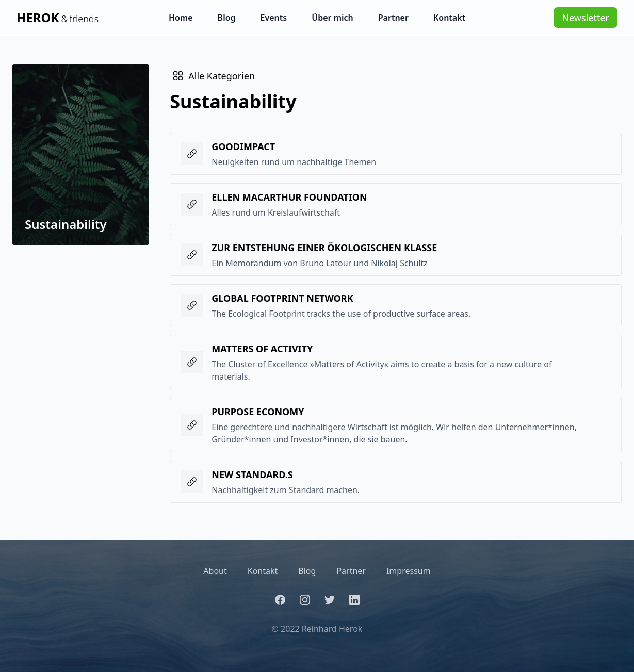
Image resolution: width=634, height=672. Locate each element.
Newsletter (586, 18)
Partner (393, 18)
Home (181, 18)
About (215, 571)
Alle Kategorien (213, 76)
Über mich (332, 18)
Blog (227, 18)
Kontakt (449, 18)
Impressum (409, 571)
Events (274, 18)
